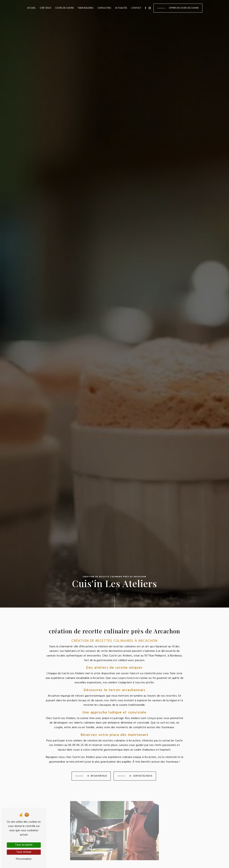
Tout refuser (24, 852)
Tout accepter (24, 845)
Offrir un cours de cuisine (184, 8)
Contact (136, 8)
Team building (86, 8)
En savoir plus (97, 776)
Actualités (121, 8)
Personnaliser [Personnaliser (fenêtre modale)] (24, 859)
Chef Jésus (45, 8)
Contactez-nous (141, 776)
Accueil (31, 8)
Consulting (104, 8)
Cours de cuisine (64, 8)
